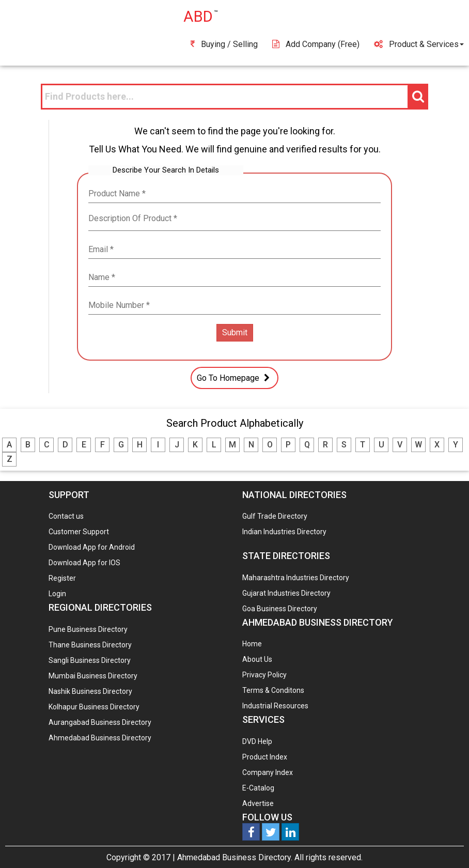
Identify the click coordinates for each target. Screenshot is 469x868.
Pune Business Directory (88, 629)
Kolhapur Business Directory (94, 707)
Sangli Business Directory (90, 660)
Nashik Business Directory (90, 691)
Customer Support (79, 532)
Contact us (66, 516)
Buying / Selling (224, 44)
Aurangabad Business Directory (100, 722)
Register (62, 578)
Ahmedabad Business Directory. (235, 857)
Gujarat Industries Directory (286, 593)
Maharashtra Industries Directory (296, 578)
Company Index (268, 772)
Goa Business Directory (280, 609)
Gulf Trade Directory (275, 516)
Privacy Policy (264, 675)
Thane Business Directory (90, 645)
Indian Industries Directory (284, 532)
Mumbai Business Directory (93, 676)
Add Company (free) (316, 44)
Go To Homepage (234, 378)
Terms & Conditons (273, 690)
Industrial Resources (275, 706)
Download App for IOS (84, 563)
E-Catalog (258, 788)
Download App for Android (92, 547)
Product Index (265, 757)
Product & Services (419, 44)
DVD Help (257, 741)
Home (252, 644)
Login (57, 594)
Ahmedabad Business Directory (100, 738)
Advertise (258, 803)
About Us (257, 659)
